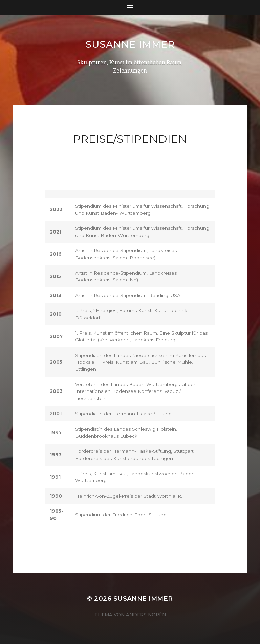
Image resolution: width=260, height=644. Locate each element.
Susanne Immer (130, 44)
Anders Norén (146, 615)
